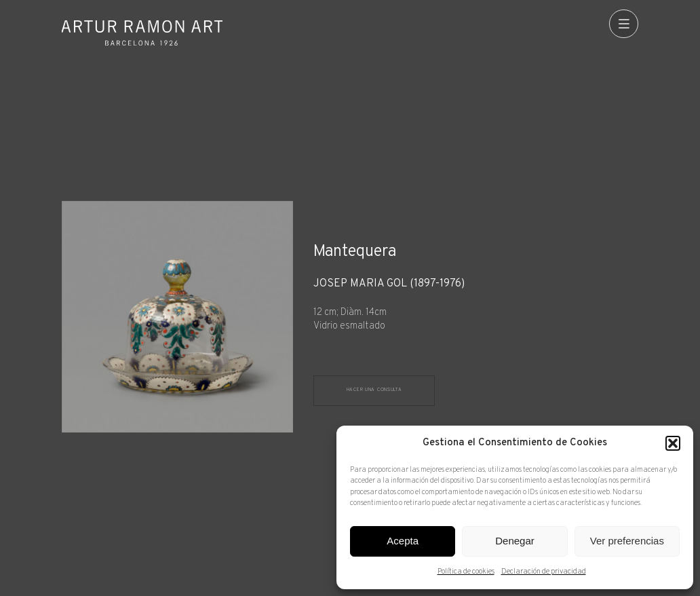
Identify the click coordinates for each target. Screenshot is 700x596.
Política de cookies (466, 572)
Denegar (515, 541)
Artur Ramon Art (142, 33)
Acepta (403, 541)
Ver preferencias (627, 541)
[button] (673, 443)
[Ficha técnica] (476, 306)
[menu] (624, 24)
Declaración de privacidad (544, 572)
